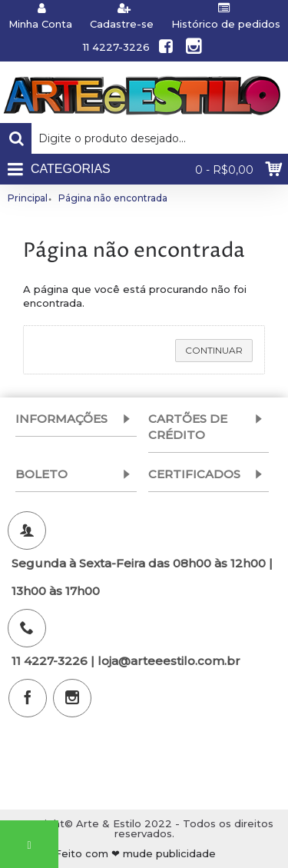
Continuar (214, 350)
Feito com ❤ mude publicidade (135, 854)
